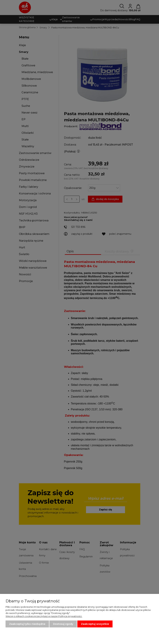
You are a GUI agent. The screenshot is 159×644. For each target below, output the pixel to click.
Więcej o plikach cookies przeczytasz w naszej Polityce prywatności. (44, 616)
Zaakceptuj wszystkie (95, 624)
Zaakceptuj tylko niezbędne (27, 624)
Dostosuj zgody (63, 624)
